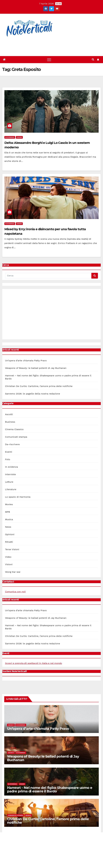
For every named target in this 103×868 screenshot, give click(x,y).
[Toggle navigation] (49, 60)
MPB (7, 512)
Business (10, 422)
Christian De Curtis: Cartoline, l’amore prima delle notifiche (39, 386)
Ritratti (9, 542)
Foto (8, 459)
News (8, 527)
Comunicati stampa (16, 437)
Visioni (19, 137)
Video (8, 557)
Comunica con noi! (15, 592)
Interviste (10, 474)
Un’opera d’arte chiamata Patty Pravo (26, 361)
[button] (93, 60)
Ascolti (9, 414)
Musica (9, 519)
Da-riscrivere (12, 444)
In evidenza (10, 137)
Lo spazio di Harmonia (18, 497)
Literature (11, 489)
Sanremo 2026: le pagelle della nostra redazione (33, 394)
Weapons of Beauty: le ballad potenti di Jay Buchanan (36, 368)
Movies (9, 504)
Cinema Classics (14, 429)
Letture (9, 482)
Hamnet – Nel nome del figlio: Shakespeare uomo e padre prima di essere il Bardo (50, 789)
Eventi (9, 452)
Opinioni (10, 534)
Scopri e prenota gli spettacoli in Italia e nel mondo (34, 663)
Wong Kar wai (13, 572)
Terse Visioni (12, 549)
